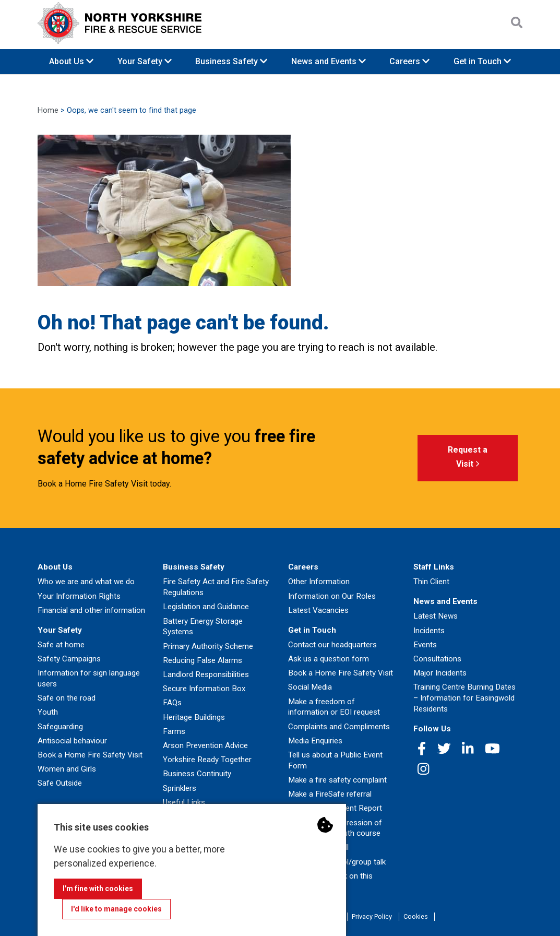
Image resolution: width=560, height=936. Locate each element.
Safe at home (61, 645)
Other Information (319, 582)
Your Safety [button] (145, 61)
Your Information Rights (79, 596)
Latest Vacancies (318, 610)
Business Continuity (197, 774)
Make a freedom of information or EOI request (334, 707)
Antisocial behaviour (72, 741)
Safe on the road (67, 698)
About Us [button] (71, 61)
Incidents (429, 631)
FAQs (172, 703)
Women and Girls (67, 769)
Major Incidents (440, 673)
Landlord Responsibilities (206, 674)
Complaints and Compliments (339, 727)
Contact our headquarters (332, 645)
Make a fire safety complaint (337, 780)
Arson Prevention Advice (205, 745)
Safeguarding (60, 727)
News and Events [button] (329, 61)
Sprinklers (180, 788)
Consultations (437, 659)
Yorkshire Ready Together (207, 760)
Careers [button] (409, 61)
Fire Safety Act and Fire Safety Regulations (216, 587)
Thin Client (431, 582)
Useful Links (184, 802)
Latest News (436, 616)
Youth (48, 712)
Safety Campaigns (69, 659)
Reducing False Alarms (202, 660)
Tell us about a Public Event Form (335, 760)
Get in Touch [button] (482, 61)
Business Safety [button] (231, 61)
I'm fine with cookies (98, 888)
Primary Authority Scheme (208, 646)
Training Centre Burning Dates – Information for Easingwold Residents (464, 698)
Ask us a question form (329, 659)
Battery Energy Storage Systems (203, 627)
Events (425, 645)
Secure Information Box (204, 689)
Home (48, 110)
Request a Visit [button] (468, 459)
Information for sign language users (89, 678)
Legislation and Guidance (206, 607)
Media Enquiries (315, 741)
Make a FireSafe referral (330, 794)
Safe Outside (60, 783)
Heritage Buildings (194, 717)
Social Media (310, 687)
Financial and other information (91, 610)
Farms (174, 731)
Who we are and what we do (86, 582)
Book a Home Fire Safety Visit (90, 755)
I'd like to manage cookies (116, 909)
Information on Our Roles (332, 596)
